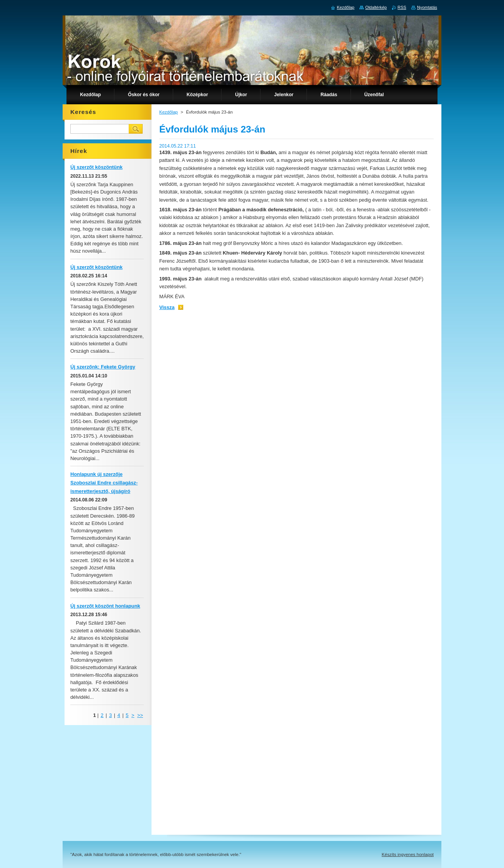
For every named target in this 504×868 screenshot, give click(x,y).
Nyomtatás (427, 7)
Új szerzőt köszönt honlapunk (105, 606)
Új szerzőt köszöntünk (96, 167)
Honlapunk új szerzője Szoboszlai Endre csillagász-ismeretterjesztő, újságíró (104, 483)
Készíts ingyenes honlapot (408, 854)
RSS (402, 7)
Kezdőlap (169, 112)
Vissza (167, 307)
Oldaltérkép (376, 7)
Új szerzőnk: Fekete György (103, 367)
